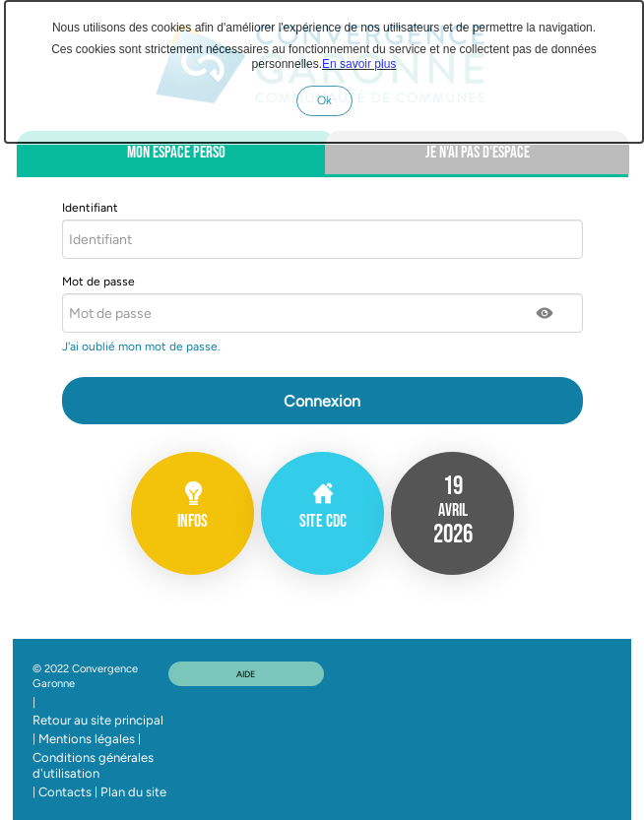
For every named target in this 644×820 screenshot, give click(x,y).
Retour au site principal (98, 720)
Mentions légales (87, 739)
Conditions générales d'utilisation (93, 765)
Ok (335, 104)
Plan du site (133, 792)
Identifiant (90, 208)
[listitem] (452, 513)
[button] (546, 313)
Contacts (65, 792)
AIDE (246, 674)
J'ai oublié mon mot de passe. (143, 347)
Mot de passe (98, 282)
